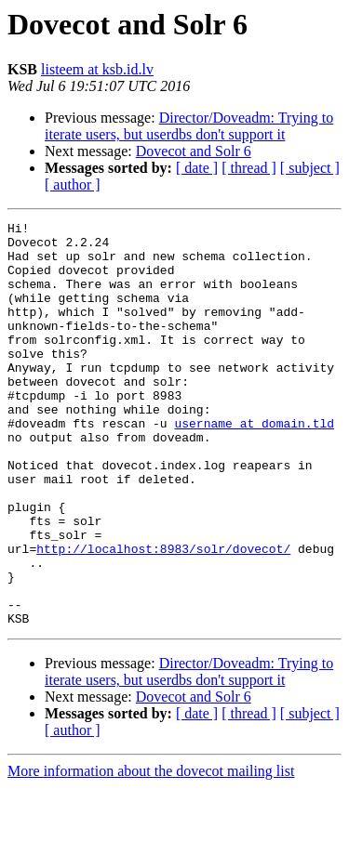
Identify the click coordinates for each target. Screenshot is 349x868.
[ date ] (197, 168)
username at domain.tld (254, 465)
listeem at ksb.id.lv (97, 69)
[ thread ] (249, 168)
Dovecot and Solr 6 (194, 151)
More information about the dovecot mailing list (151, 852)
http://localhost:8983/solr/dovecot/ (163, 615)
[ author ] (73, 184)
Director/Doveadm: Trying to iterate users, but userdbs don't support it (189, 126)
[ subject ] (310, 168)
